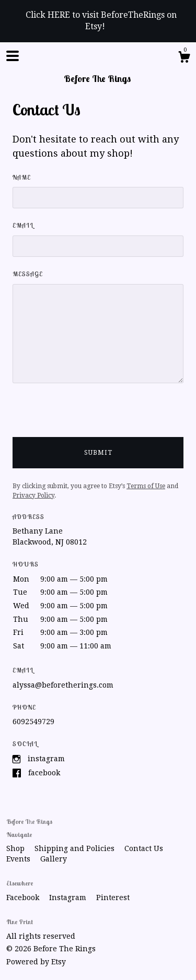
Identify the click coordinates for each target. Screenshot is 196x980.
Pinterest (113, 898)
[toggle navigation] (13, 56)
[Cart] (184, 58)
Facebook (44, 773)
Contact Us (144, 848)
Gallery (54, 859)
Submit (98, 453)
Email (23, 225)
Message (28, 274)
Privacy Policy (33, 495)
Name (22, 177)
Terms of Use (146, 486)
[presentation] (92, 417)
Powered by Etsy (36, 962)
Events (19, 859)
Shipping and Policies (76, 848)
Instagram (46, 759)
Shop (16, 848)
